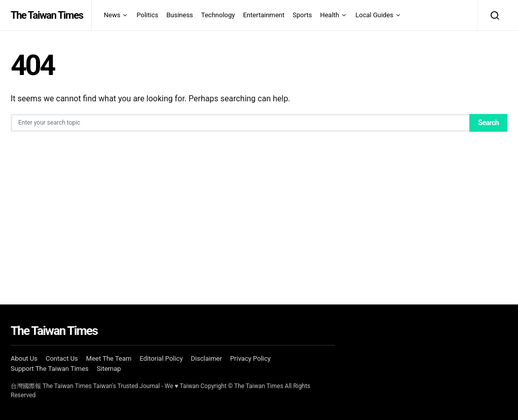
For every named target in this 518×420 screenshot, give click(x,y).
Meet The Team (109, 358)
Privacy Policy (250, 358)
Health (329, 15)
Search (488, 123)
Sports (302, 15)
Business (180, 15)
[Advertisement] (259, 208)
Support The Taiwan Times (50, 369)
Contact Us (62, 358)
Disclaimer (207, 358)
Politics (147, 15)
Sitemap (109, 369)
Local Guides (374, 15)
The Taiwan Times (47, 15)
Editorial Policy (161, 358)
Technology (218, 15)
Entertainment (264, 15)
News (112, 15)
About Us (24, 358)
